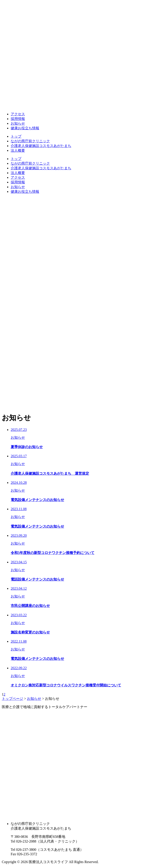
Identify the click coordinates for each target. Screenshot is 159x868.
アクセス (18, 114)
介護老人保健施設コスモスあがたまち (41, 146)
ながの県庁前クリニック (30, 141)
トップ (16, 136)
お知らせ (18, 123)
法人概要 (18, 150)
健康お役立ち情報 (25, 128)
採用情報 (18, 119)
